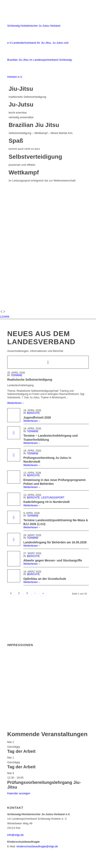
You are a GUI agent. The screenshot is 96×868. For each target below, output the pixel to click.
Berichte (33, 413)
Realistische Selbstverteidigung (30, 380)
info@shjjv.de (15, 835)
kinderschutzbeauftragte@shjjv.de (37, 846)
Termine (17, 375)
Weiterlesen (16, 403)
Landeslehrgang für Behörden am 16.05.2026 (55, 542)
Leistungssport (53, 498)
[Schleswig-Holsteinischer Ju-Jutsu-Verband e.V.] (40, 43)
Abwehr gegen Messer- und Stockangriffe (53, 560)
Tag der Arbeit (21, 751)
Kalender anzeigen (19, 793)
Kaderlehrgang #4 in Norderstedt (47, 502)
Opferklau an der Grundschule (45, 579)
